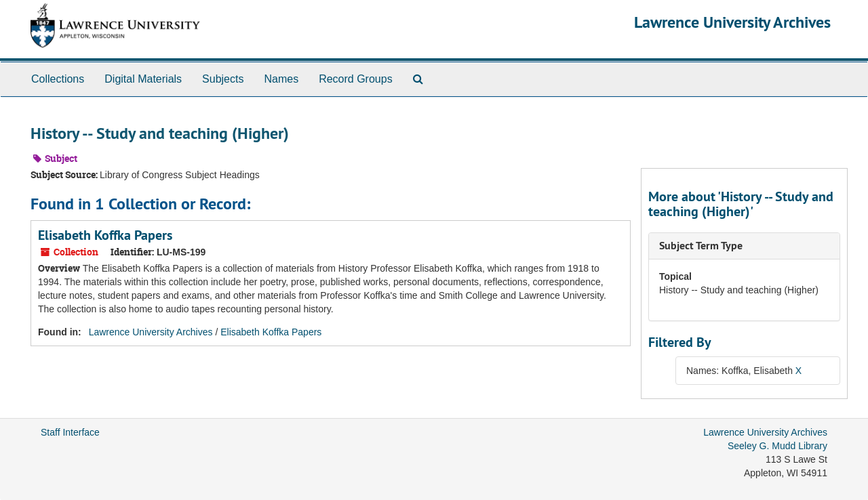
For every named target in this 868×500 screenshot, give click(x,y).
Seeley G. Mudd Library (777, 446)
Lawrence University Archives (732, 22)
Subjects (223, 79)
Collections (58, 79)
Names (281, 79)
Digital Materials (143, 79)
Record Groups (356, 79)
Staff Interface (70, 432)
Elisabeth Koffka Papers (105, 235)
